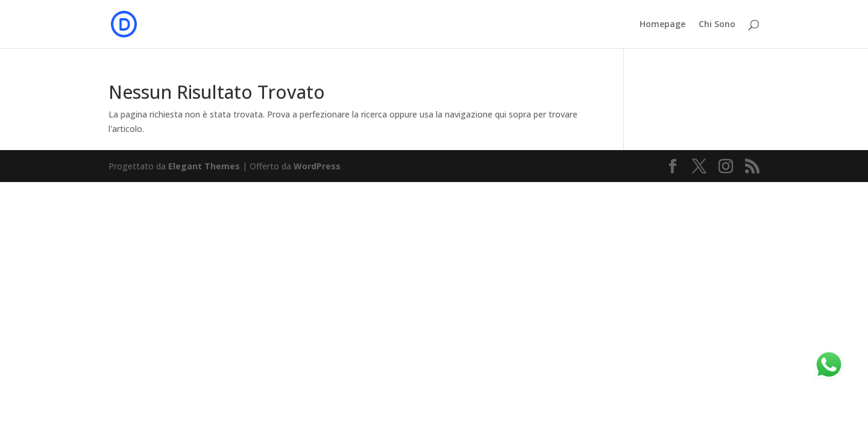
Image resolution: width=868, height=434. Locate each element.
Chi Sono (717, 25)
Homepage (662, 25)
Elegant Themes (204, 166)
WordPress (317, 166)
